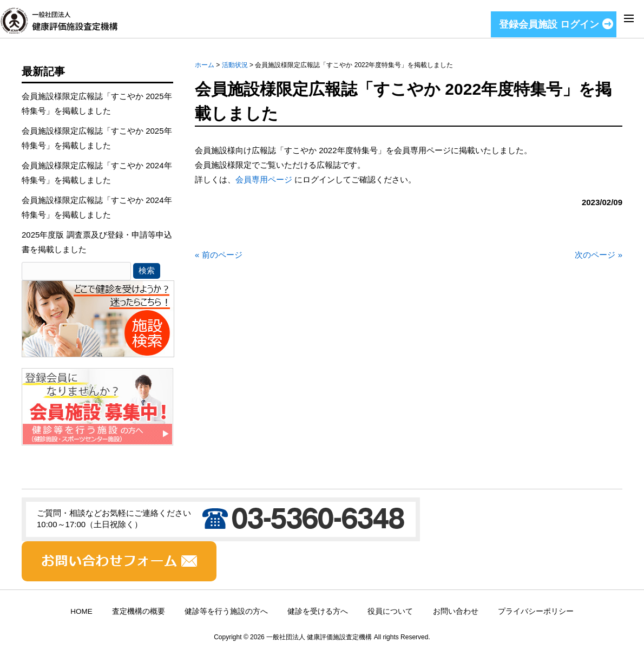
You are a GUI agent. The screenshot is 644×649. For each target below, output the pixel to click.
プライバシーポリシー (536, 611)
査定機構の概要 (139, 611)
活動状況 (235, 65)
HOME (81, 611)
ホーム (205, 65)
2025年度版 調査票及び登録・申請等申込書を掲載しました (97, 242)
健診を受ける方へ (318, 611)
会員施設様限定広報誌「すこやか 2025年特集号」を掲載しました (97, 103)
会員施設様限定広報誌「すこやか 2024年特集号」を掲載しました (97, 173)
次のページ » (599, 255)
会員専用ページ (264, 179)
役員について (390, 611)
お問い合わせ (456, 611)
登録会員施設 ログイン (549, 24)
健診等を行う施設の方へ (226, 611)
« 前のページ (219, 255)
